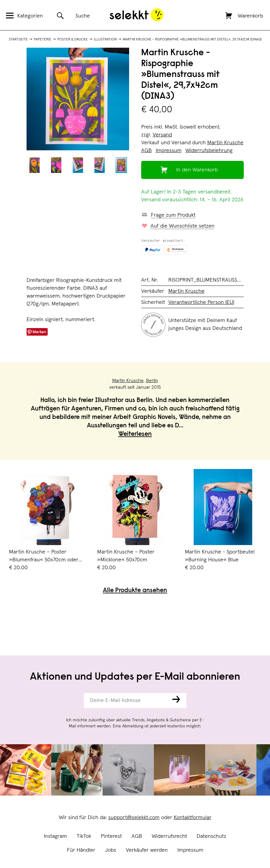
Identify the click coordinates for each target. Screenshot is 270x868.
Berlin (152, 381)
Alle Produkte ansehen (135, 591)
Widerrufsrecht (169, 836)
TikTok (84, 836)
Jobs (111, 850)
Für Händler (81, 850)
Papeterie (43, 40)
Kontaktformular (193, 818)
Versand (162, 135)
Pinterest (111, 836)
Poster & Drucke (73, 40)
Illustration (105, 40)
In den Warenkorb (197, 170)
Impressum (190, 850)
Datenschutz (211, 836)
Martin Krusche (225, 143)
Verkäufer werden (147, 850)
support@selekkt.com (134, 818)
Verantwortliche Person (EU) (201, 302)
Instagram (55, 836)
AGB (137, 836)
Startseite (18, 40)
